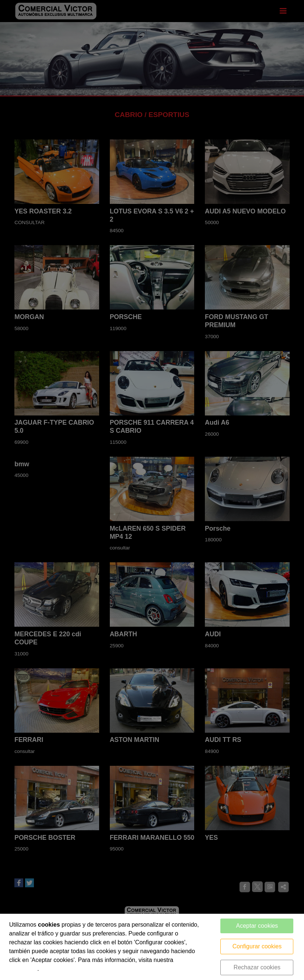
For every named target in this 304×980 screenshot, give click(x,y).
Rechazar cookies (257, 967)
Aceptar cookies (257, 926)
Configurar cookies (257, 946)
